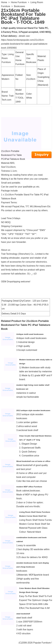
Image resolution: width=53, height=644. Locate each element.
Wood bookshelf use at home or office (33, 461)
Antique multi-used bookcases (30, 334)
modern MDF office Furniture (29, 487)
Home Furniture (19, 2)
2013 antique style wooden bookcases (33, 410)
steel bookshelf (23, 614)
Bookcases (20, 6)
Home (4, 2)
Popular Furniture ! (43, 643)
